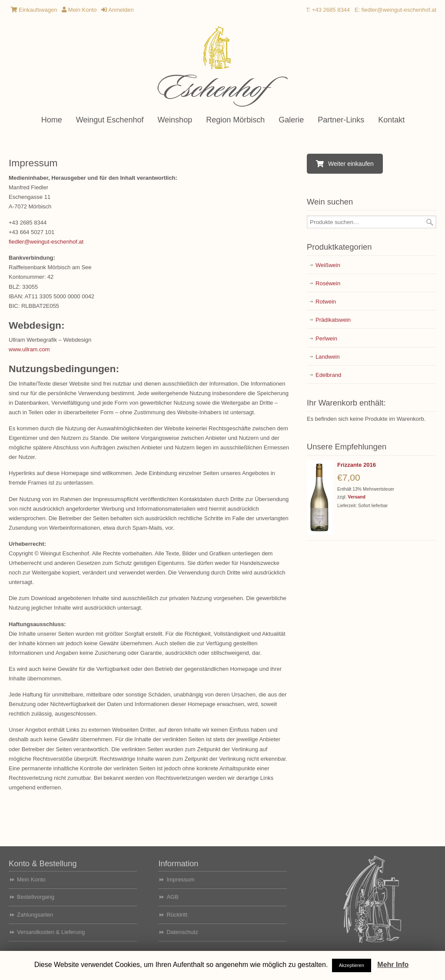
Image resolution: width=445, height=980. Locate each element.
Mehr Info (393, 965)
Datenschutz (182, 932)
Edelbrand (328, 375)
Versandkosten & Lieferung (51, 932)
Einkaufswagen (34, 10)
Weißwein (328, 265)
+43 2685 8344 (331, 10)
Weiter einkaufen (345, 164)
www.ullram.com (29, 349)
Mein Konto (79, 10)
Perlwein (326, 338)
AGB (172, 897)
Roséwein (328, 283)
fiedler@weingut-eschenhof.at (399, 10)
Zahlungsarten (35, 915)
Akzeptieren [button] (352, 965)
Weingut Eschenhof (222, 67)
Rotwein (326, 302)
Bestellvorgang (36, 897)
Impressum (180, 879)
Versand (356, 497)
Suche (430, 222)
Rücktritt (177, 915)
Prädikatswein (333, 320)
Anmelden (117, 10)
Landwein (328, 357)
